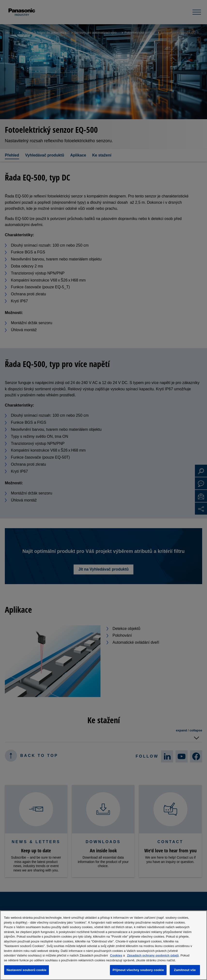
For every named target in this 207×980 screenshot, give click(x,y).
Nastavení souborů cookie (27, 970)
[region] (103, 945)
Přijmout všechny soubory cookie (138, 970)
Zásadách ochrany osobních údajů (153, 955)
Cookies (116, 955)
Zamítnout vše (185, 970)
